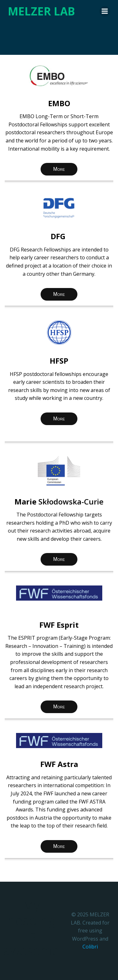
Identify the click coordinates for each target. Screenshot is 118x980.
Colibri (90, 947)
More (59, 169)
